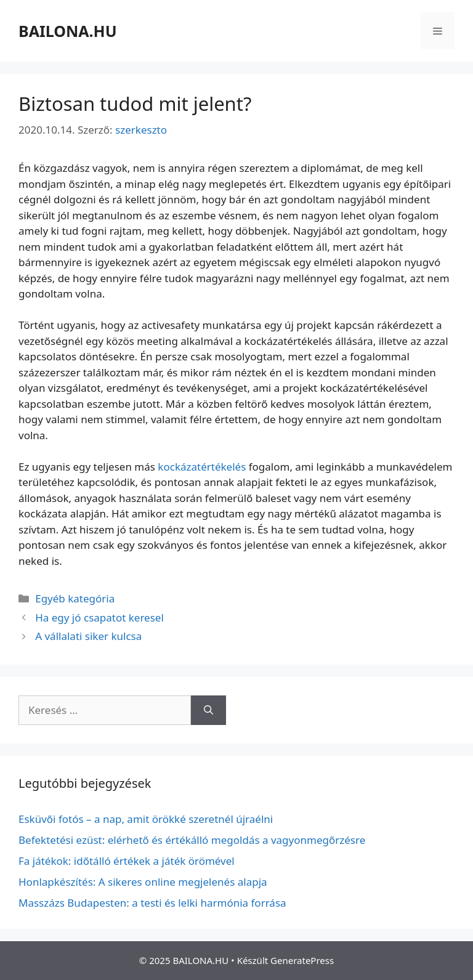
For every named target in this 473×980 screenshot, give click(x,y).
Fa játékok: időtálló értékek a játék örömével (127, 861)
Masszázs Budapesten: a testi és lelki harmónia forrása (152, 903)
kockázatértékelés (202, 467)
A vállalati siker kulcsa (88, 636)
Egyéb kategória (75, 598)
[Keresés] (208, 710)
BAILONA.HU (68, 31)
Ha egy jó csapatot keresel (99, 618)
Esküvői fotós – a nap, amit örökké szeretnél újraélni (146, 819)
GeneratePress (302, 960)
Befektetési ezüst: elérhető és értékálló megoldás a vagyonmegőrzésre (192, 840)
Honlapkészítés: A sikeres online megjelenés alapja (143, 882)
